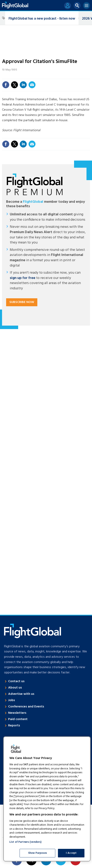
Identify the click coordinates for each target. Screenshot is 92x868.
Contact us (16, 681)
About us (15, 688)
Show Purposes (38, 853)
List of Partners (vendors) (25, 842)
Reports (14, 726)
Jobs (12, 700)
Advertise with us (21, 694)
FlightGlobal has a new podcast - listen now (42, 19)
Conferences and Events (26, 707)
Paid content (18, 719)
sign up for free (23, 278)
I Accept (71, 853)
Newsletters (17, 713)
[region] (47, 799)
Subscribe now (22, 302)
